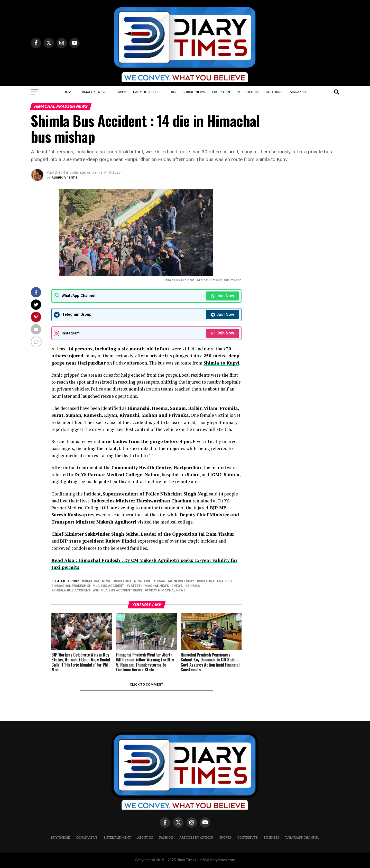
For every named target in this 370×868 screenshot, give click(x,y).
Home (68, 92)
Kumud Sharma (64, 177)
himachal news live (133, 581)
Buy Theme (60, 838)
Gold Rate (274, 92)
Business (272, 838)
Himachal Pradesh (215, 581)
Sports (225, 838)
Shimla (194, 586)
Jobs (172, 92)
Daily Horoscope (147, 92)
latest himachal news (149, 586)
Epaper (120, 92)
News (178, 586)
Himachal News (94, 92)
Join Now (223, 296)
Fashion (166, 838)
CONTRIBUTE (248, 838)
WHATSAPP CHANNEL (302, 838)
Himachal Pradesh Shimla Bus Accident (89, 586)
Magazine (298, 92)
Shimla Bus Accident (72, 591)
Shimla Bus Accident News (119, 591)
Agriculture (248, 92)
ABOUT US (145, 838)
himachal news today (175, 581)
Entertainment (117, 838)
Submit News (194, 92)
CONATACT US (87, 838)
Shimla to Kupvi (221, 363)
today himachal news (166, 591)
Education (221, 92)
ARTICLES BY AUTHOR (196, 838)
